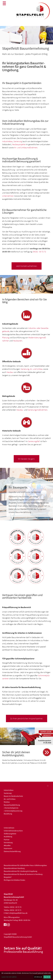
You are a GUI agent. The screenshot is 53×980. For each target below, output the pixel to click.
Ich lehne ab (38, 977)
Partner (7, 840)
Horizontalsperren (11, 808)
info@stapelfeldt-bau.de (18, 913)
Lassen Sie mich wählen (9, 977)
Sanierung (18, 141)
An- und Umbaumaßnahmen (26, 147)
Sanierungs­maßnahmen (38, 410)
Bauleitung (8, 814)
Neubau (10, 372)
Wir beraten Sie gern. (26, 459)
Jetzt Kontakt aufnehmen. (27, 266)
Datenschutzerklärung (12, 851)
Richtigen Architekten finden (14, 880)
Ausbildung (8, 837)
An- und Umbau (36, 369)
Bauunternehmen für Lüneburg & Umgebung (21, 871)
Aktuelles (7, 845)
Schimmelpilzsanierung (13, 811)
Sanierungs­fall (34, 441)
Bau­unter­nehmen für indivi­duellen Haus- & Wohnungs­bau (25, 865)
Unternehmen (8, 196)
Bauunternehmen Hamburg (14, 868)
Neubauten (18, 341)
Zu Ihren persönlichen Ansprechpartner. (27, 718)
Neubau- (20, 410)
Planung (6, 337)
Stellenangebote (10, 834)
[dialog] (26, 976)
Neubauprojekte (19, 144)
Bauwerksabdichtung (12, 805)
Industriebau (7, 141)
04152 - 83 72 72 (39, 252)
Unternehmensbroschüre (13, 831)
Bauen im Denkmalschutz (13, 796)
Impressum (8, 848)
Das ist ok (47, 977)
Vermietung (8, 842)
